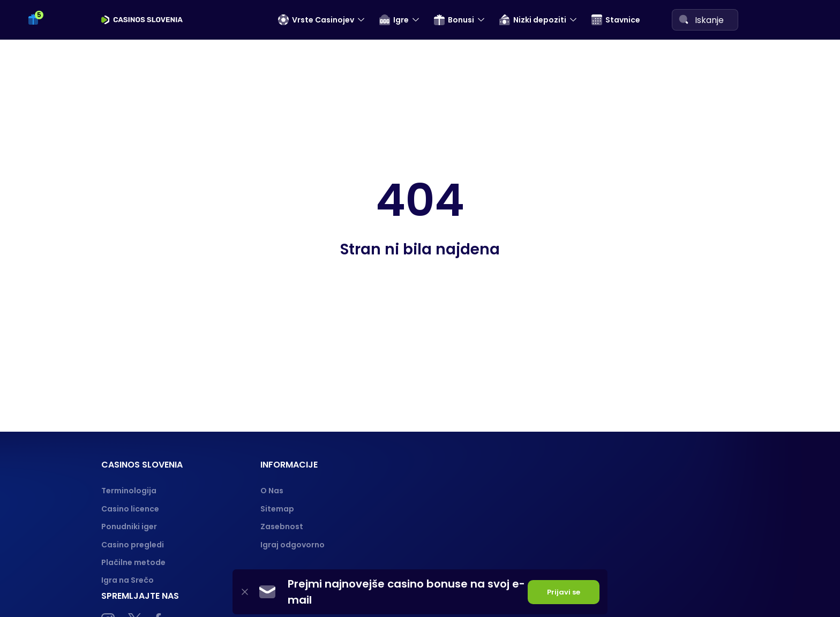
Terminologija (129, 491)
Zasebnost (282, 526)
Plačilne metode (133, 562)
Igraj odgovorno (292, 545)
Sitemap (277, 509)
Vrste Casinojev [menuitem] (316, 20)
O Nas (272, 491)
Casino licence (130, 509)
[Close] (245, 592)
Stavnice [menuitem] (616, 20)
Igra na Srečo (127, 580)
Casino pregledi (133, 545)
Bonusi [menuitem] (454, 20)
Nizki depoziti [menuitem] (533, 20)
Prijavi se (564, 592)
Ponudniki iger (129, 526)
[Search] (684, 19)
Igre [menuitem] (394, 20)
